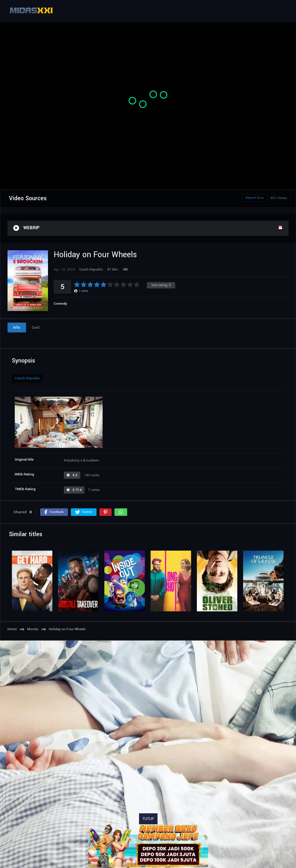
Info (17, 328)
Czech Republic (27, 378)
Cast (36, 328)
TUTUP (148, 819)
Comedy (60, 304)
